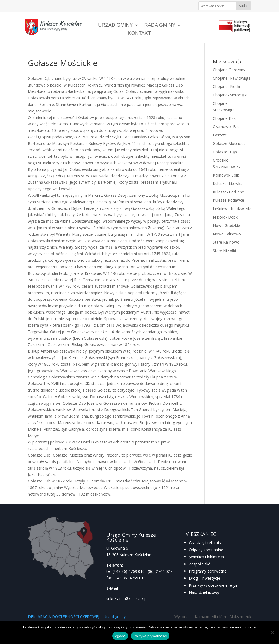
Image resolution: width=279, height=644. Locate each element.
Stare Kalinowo (226, 242)
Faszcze (220, 135)
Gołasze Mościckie (229, 143)
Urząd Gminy (115, 26)
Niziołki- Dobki (226, 217)
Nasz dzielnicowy (204, 592)
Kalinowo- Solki (226, 175)
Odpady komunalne (206, 550)
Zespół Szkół (200, 564)
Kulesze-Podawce (228, 200)
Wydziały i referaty (205, 543)
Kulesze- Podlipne (228, 192)
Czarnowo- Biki (226, 126)
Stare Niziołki (224, 251)
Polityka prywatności (150, 636)
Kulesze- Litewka (228, 184)
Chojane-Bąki (225, 118)
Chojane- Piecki (226, 86)
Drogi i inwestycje (204, 578)
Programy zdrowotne (208, 571)
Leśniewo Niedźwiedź (232, 209)
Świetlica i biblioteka (206, 557)
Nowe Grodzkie (226, 226)
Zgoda (120, 636)
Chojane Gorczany (229, 70)
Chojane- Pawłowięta (232, 78)
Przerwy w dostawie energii (213, 585)
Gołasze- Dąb (225, 152)
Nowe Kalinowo (227, 234)
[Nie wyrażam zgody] (272, 632)
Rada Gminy (160, 26)
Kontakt (140, 34)
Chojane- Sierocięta (230, 95)
